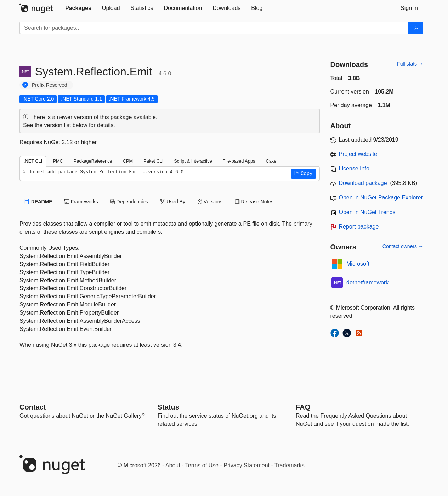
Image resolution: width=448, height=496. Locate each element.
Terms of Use (202, 465)
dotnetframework (367, 283)
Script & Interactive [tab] (193, 161)
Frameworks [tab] (81, 202)
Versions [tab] (210, 202)
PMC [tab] (58, 161)
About (173, 465)
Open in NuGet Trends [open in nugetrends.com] (367, 212)
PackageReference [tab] (93, 161)
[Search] (416, 28)
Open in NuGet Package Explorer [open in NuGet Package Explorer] (381, 198)
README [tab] (39, 202)
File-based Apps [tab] (239, 161)
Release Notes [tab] (254, 202)
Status (168, 407)
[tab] (78, 8)
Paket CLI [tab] (153, 161)
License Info (354, 168)
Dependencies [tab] (129, 202)
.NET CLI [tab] (33, 161)
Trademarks (290, 465)
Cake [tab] (271, 161)
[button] (304, 174)
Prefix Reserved (50, 85)
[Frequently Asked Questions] (303, 407)
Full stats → (410, 64)
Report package (359, 227)
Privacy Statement (246, 465)
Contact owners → (403, 246)
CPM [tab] (128, 161)
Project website (358, 154)
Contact (33, 407)
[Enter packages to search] (214, 28)
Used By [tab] (173, 202)
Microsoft (358, 264)
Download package (363, 183)
